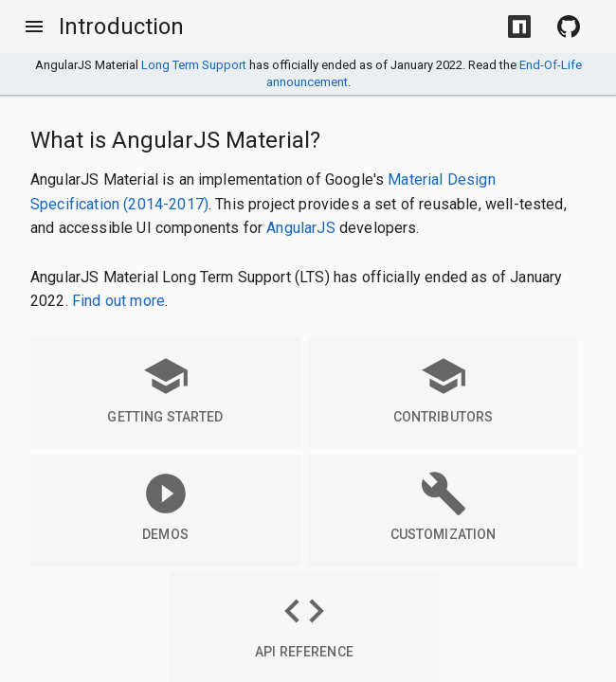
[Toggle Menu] (34, 27)
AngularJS (300, 228)
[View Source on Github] (569, 27)
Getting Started (165, 388)
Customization (444, 506)
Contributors (444, 388)
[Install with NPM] (519, 27)
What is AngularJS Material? (175, 140)
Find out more (118, 301)
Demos (166, 506)
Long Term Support (194, 65)
